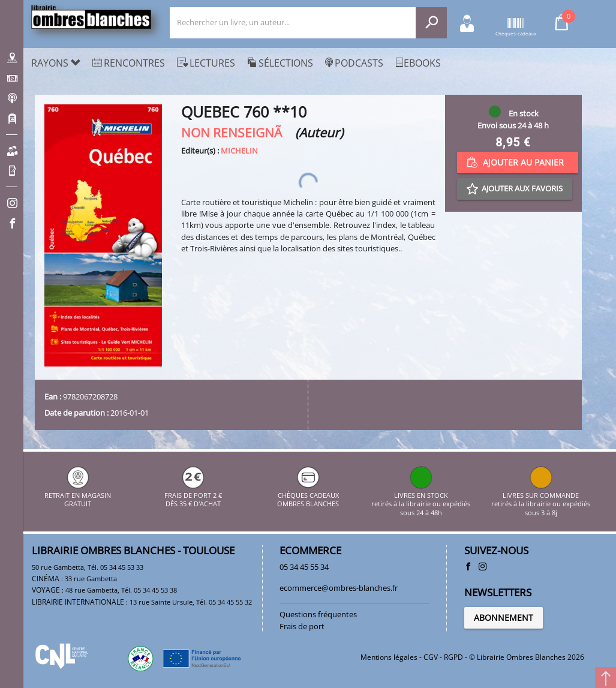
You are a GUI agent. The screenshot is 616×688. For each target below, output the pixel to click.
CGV (431, 657)
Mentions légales (389, 657)
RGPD (453, 657)
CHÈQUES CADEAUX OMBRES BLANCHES (308, 495)
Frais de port (302, 626)
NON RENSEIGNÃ (237, 132)
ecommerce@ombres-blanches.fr (339, 588)
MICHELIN (239, 151)
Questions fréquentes (318, 614)
